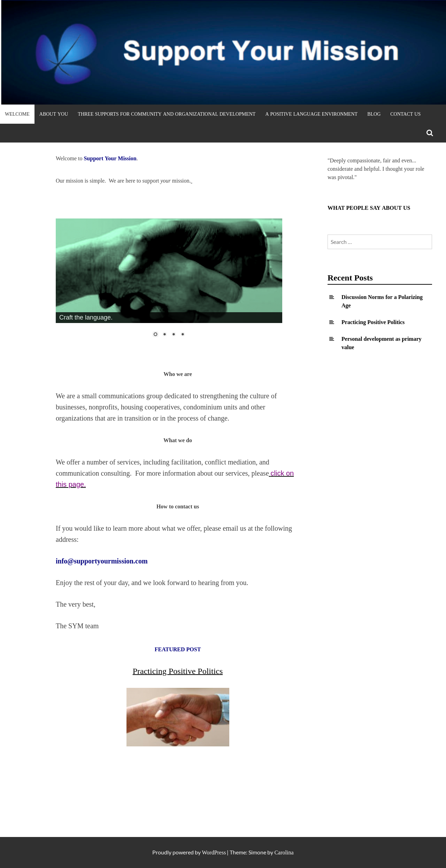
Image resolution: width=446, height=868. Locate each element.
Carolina (284, 852)
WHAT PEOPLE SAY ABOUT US (369, 208)
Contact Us (405, 114)
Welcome (17, 114)
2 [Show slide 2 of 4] (164, 335)
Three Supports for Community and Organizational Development (167, 114)
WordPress (214, 852)
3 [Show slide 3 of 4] (174, 335)
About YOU (54, 114)
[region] (169, 282)
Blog (374, 114)
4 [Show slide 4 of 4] (183, 335)
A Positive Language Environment (311, 114)
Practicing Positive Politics (373, 322)
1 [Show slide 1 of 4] (155, 335)
